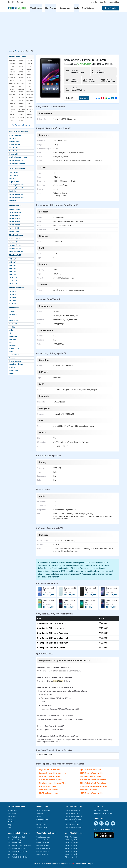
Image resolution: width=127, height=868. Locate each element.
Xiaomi (30, 61)
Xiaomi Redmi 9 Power (17, 163)
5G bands (13, 301)
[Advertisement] (64, 31)
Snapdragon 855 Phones (88, 790)
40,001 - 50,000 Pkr (71, 846)
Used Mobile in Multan (72, 825)
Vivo (30, 72)
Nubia (21, 95)
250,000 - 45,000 (15, 213)
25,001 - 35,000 (15, 219)
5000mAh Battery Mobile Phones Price (93, 783)
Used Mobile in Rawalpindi (74, 816)
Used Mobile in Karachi (72, 811)
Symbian (12, 327)
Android (12, 312)
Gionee (21, 121)
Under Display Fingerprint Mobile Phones (94, 786)
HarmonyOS (14, 370)
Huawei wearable (15, 361)
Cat (12, 106)
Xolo (12, 101)
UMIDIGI (30, 115)
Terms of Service (42, 828)
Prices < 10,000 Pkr (71, 857)
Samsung (12, 61)
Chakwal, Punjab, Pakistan (103, 813)
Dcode (12, 118)
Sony (17, 51)
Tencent (12, 358)
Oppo (21, 72)
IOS (11, 318)
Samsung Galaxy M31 (17, 185)
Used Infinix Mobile (43, 851)
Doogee (21, 106)
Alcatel (30, 78)
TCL (30, 83)
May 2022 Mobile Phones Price (49, 770)
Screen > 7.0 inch (15, 239)
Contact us (40, 822)
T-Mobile (12, 109)
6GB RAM (13, 271)
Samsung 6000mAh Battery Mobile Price (53, 773)
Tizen (11, 333)
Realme (30, 69)
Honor (21, 63)
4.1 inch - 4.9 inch (15, 245)
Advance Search (21, 125)
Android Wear (14, 355)
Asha (11, 330)
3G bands (13, 295)
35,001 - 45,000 (15, 216)
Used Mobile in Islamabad (16, 837)
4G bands (13, 298)
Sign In (94, 2)
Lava (30, 103)
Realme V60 (14, 154)
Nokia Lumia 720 (15, 136)
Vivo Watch (13, 151)
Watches (11, 822)
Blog (9, 825)
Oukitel (12, 103)
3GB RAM (13, 265)
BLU (30, 86)
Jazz (21, 86)
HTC (12, 66)
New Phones (51, 8)
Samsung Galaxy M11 (17, 188)
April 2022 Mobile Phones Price (91, 770)
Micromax (12, 92)
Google (30, 75)
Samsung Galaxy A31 (16, 194)
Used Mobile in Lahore (72, 813)
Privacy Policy (41, 825)
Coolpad (30, 109)
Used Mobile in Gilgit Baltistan (18, 857)
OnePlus (12, 75)
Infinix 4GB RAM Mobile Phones (91, 776)
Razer (21, 101)
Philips (30, 118)
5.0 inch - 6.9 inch (15, 242)
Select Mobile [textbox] (71, 98)
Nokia (30, 63)
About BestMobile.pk (43, 811)
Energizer (21, 112)
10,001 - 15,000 (15, 225)
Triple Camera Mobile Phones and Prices (53, 783)
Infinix (21, 69)
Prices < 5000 (14, 231)
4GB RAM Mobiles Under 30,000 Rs (92, 793)
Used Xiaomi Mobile (43, 843)
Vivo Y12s (13, 179)
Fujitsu (21, 118)
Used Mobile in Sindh (15, 843)
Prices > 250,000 (15, 210)
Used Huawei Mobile (43, 848)
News (10, 828)
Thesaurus (40, 813)
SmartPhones (12, 811)
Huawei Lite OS (15, 349)
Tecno (12, 69)
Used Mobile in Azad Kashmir (17, 851)
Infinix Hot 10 (14, 191)
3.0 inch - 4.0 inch (15, 248)
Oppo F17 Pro (14, 182)
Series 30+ (13, 336)
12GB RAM (13, 281)
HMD (21, 115)
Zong (12, 86)
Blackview (30, 98)
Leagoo (21, 103)
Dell (12, 121)
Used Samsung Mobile (44, 837)
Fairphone (21, 109)
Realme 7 (13, 200)
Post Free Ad (111, 8)
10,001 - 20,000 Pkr (71, 854)
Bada (11, 352)
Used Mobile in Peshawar (73, 819)
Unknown (13, 339)
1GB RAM (13, 259)
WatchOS (12, 346)
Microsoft (21, 83)
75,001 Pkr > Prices (71, 837)
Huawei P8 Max (15, 145)
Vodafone (12, 83)
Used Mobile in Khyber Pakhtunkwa (19, 846)
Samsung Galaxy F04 (16, 160)
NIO (12, 112)
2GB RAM (13, 262)
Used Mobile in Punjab (15, 840)
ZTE (21, 81)
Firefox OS (13, 324)
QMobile (12, 72)
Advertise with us (42, 819)
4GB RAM (13, 268)
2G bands (13, 291)
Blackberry (13, 315)
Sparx (30, 112)
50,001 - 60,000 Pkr (71, 843)
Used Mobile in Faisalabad (74, 822)
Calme (12, 115)
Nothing (12, 95)
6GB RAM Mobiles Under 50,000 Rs (51, 780)
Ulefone (21, 89)
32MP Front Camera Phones (48, 793)
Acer (12, 98)
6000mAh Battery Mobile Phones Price (93, 780)
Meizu (12, 81)
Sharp (12, 89)
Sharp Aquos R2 (15, 176)
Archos (21, 98)
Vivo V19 (12, 139)
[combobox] (71, 98)
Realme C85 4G (15, 142)
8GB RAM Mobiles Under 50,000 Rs (92, 773)
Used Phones (36, 8)
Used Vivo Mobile (42, 854)
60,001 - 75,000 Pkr (71, 840)
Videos (39, 816)
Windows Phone (15, 321)
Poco (21, 92)
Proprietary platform (16, 364)
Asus (30, 81)
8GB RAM (13, 274)
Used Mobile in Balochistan (17, 848)
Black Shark (30, 92)
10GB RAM (13, 278)
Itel (30, 89)
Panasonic (30, 101)
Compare (84, 98)
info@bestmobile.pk (101, 811)
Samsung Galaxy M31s (17, 197)
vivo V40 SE (13, 148)
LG (30, 66)
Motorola (21, 75)
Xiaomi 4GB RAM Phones (47, 786)
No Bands (13, 304)
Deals (76, 8)
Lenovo (21, 78)
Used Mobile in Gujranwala (74, 828)
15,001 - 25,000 (15, 222)
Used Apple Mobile (42, 840)
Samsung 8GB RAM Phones (48, 790)
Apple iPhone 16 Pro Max (18, 157)
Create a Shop (114, 2)
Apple (21, 61)
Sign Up (103, 2)
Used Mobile (12, 813)
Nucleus (12, 367)
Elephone (30, 95)
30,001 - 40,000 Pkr (71, 848)
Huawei (12, 63)
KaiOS (11, 343)
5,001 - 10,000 (14, 228)
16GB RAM (13, 284)
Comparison (65, 8)
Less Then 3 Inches (16, 251)
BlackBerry (12, 78)
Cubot (30, 106)
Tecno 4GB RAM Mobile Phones (50, 776)
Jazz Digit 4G (14, 173)
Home (10, 51)
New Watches (88, 8)
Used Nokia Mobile (42, 846)
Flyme (11, 373)
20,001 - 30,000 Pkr (71, 851)
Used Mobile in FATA (14, 854)
